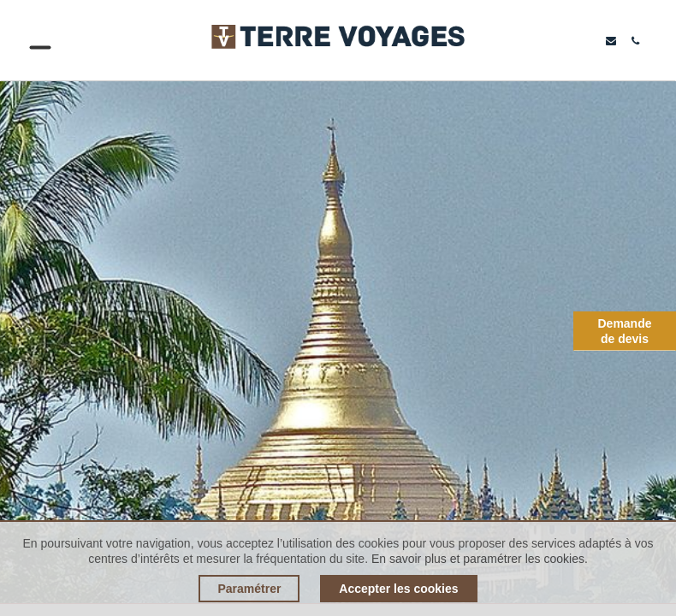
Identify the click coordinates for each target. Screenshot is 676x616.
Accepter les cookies (398, 589)
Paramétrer (249, 589)
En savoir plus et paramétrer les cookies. (480, 559)
